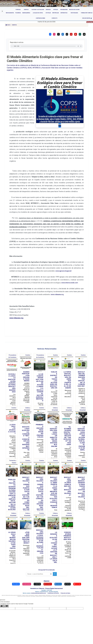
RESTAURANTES (31, 578)
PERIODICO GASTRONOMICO (48, 579)
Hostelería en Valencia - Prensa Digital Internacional (47, 571)
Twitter (37, 566)
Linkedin (58, 566)
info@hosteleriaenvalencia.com (39, 575)
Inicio (8, 25)
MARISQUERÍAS (48, 578)
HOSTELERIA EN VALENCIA (71, 579)
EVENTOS (27, 578)
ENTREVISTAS (28, 579)
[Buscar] (38, 556)
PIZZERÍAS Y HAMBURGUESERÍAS (40, 578)
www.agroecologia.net (63, 253)
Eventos (14, 25)
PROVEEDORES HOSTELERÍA (66, 578)
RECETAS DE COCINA (88, 578)
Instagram (27, 566)
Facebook (16, 566)
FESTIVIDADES (33, 579)
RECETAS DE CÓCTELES (21, 579)
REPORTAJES (82, 578)
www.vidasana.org (57, 277)
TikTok (68, 566)
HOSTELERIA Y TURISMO (57, 579)
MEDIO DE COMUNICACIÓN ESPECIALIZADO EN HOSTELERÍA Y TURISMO (13, 578)
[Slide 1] (67, 111)
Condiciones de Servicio (53, 575)
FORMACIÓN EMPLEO (39, 579)
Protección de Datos (65, 575)
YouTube (77, 566)
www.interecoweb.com (70, 265)
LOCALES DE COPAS (54, 578)
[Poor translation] (6, 588)
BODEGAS (60, 578)
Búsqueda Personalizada (47, 552)
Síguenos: (47, 563)
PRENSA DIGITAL (64, 579)
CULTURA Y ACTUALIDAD (75, 578)
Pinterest (48, 566)
